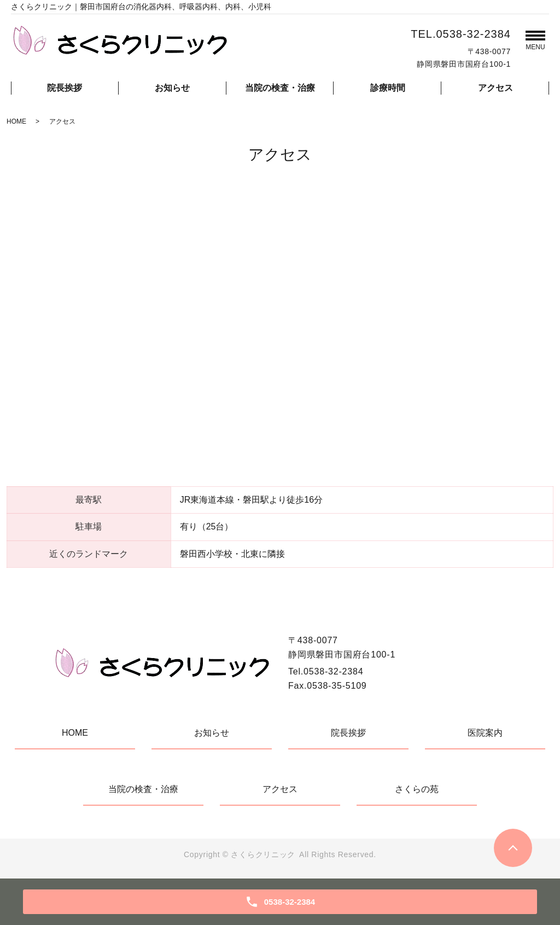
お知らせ (172, 88)
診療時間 (388, 88)
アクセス (495, 88)
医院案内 (485, 733)
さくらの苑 (417, 789)
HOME (16, 121)
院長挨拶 (65, 88)
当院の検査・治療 (280, 88)
